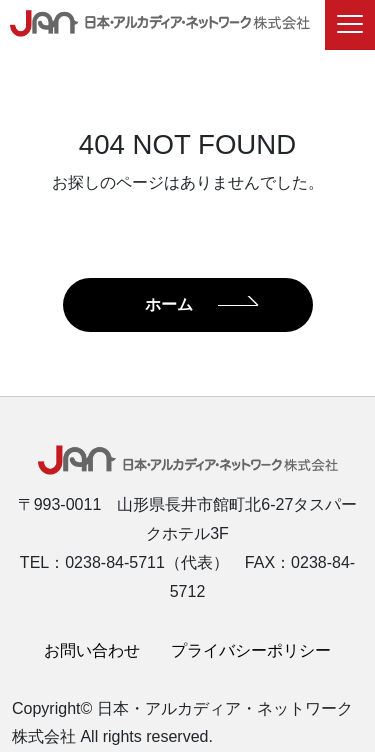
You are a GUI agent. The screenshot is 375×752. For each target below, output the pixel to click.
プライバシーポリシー (251, 650)
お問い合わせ (92, 650)
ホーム (169, 304)
